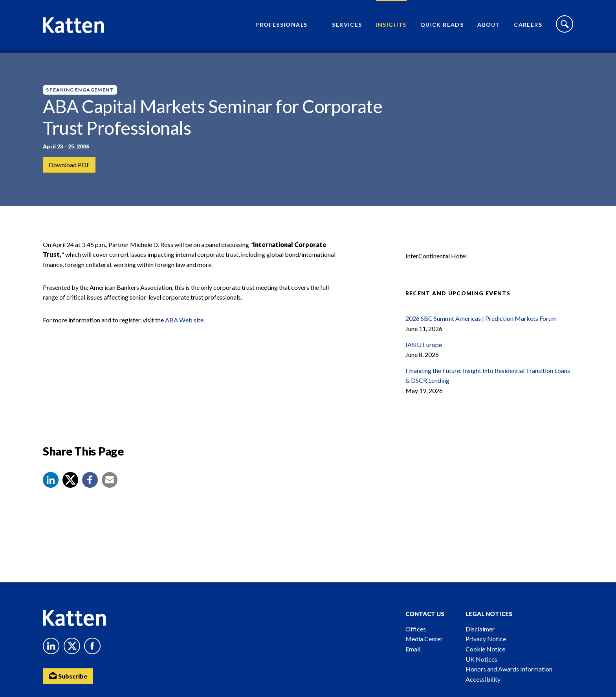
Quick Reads (442, 26)
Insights (391, 26)
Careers (528, 26)
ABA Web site (184, 324)
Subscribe (68, 676)
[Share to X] (70, 484)
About (489, 26)
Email (413, 649)
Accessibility (483, 679)
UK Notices (481, 659)
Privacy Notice (486, 639)
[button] (51, 484)
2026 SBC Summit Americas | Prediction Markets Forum (481, 323)
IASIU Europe (424, 349)
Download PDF (69, 165)
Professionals (281, 26)
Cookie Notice (485, 649)
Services (347, 26)
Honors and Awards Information (509, 669)
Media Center (424, 639)
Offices (416, 629)
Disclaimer (480, 629)
